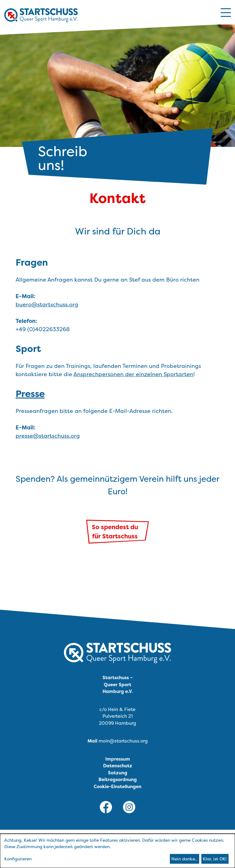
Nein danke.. (184, 859)
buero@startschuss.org (47, 304)
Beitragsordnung (118, 779)
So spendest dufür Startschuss (115, 531)
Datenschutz (118, 766)
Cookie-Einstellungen (117, 786)
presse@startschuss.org (48, 436)
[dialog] (117, 851)
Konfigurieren (18, 859)
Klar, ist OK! (215, 859)
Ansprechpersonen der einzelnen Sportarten (133, 374)
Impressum (118, 759)
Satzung (118, 773)
